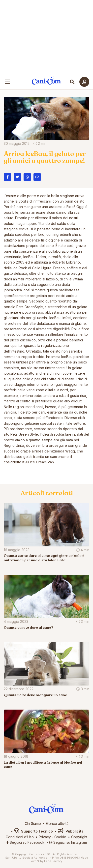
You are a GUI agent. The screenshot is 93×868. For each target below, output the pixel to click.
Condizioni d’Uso (20, 837)
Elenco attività (57, 823)
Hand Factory (53, 861)
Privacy (45, 837)
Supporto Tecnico (33, 831)
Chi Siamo (33, 823)
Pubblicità (71, 831)
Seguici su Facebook (25, 842)
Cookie (60, 837)
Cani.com (46, 81)
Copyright (79, 837)
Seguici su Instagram (68, 842)
